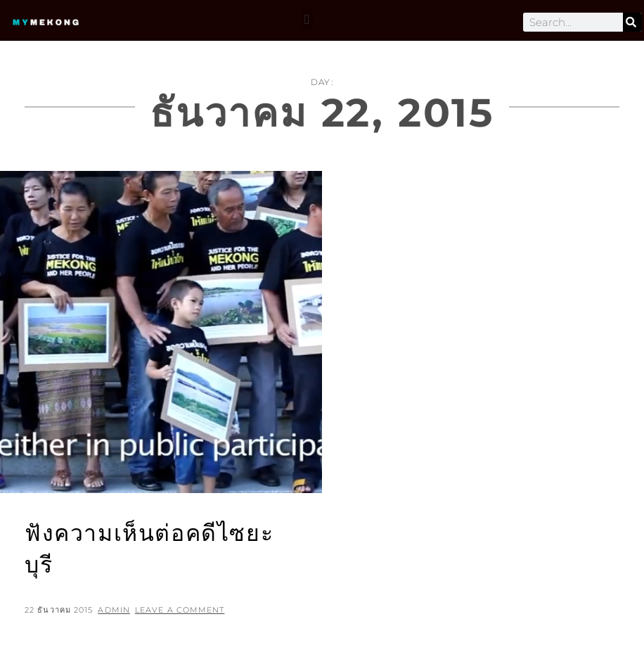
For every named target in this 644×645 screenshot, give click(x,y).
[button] (307, 19)
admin (114, 610)
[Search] (632, 22)
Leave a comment (180, 610)
